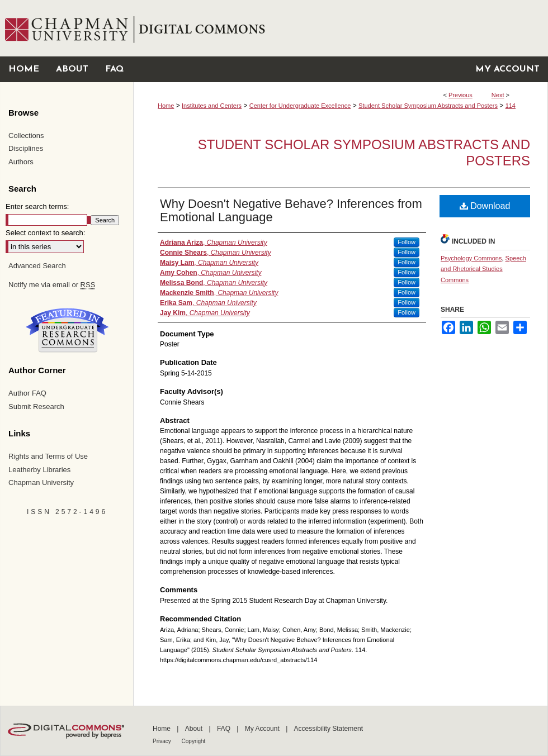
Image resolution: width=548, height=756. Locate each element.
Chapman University (41, 482)
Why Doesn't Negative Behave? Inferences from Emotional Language (291, 210)
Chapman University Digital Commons (340, 28)
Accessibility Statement (329, 729)
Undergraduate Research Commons (67, 330)
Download (485, 206)
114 (511, 106)
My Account (263, 729)
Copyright (194, 741)
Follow (407, 242)
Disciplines (26, 148)
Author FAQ (27, 393)
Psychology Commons (471, 258)
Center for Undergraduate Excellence (300, 106)
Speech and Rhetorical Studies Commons (483, 269)
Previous (460, 95)
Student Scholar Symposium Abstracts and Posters (428, 106)
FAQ (225, 729)
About (195, 729)
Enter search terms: (37, 206)
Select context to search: (45, 233)
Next (498, 95)
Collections (26, 135)
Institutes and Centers (212, 106)
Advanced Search (37, 266)
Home (166, 106)
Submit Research (36, 406)
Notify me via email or (52, 285)
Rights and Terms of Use (48, 456)
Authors (21, 162)
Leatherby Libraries (39, 470)
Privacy (163, 741)
